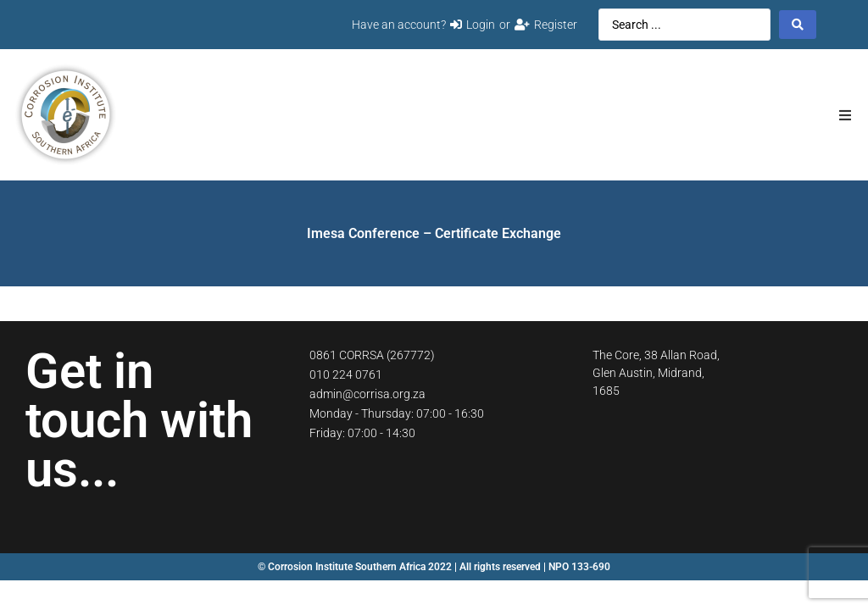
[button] (845, 115)
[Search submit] (798, 25)
